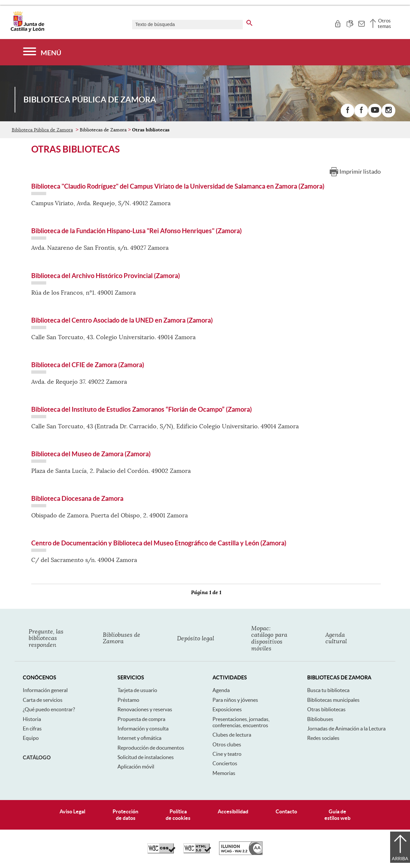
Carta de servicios (43, 700)
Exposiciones (227, 709)
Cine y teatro (227, 754)
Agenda (221, 690)
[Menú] (42, 52)
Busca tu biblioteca (328, 690)
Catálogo (37, 757)
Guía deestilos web (337, 815)
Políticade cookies (178, 815)
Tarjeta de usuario (137, 690)
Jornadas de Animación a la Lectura (346, 728)
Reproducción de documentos (151, 748)
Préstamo (128, 700)
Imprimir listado (360, 172)
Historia (32, 719)
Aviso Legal (72, 811)
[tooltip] (338, 23)
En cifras (32, 728)
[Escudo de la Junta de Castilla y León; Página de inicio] (27, 31)
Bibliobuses (320, 719)
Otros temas (384, 23)
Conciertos (225, 763)
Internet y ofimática (139, 738)
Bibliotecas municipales (333, 700)
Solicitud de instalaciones (146, 757)
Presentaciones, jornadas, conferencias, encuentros (241, 722)
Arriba (400, 859)
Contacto (286, 811)
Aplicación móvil (136, 767)
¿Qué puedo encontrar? (49, 709)
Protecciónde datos (125, 815)
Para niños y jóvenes (235, 700)
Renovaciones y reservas (145, 709)
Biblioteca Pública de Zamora (42, 130)
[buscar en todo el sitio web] (249, 22)
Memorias (224, 773)
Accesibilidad (233, 811)
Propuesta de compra (141, 719)
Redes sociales (323, 738)
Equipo (31, 738)
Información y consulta (143, 728)
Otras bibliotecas (326, 709)
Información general (45, 690)
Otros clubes (227, 744)
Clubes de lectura (232, 735)
